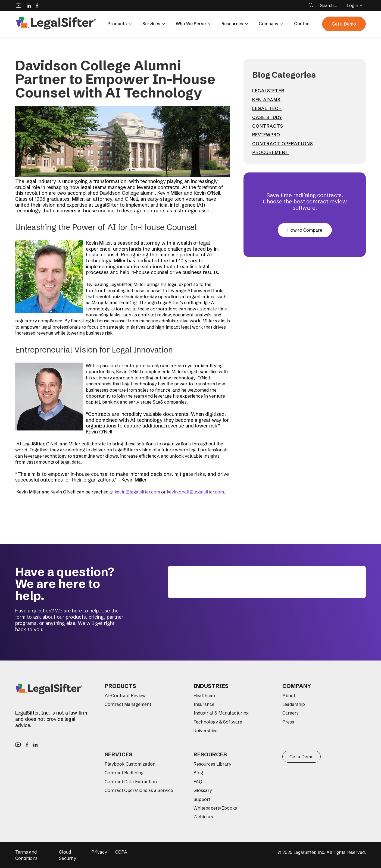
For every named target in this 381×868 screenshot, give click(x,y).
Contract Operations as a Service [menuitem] (139, 790)
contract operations (283, 144)
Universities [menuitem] (205, 731)
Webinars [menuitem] (203, 817)
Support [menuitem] (202, 799)
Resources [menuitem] (210, 754)
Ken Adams (266, 100)
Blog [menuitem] (198, 773)
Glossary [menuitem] (203, 790)
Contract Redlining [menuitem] (124, 773)
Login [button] (355, 5)
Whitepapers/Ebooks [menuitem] (215, 808)
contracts (268, 126)
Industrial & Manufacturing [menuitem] (221, 713)
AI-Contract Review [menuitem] (125, 696)
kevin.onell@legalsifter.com (195, 492)
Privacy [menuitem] (99, 852)
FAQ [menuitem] (198, 782)
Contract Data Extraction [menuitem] (131, 782)
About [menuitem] (289, 696)
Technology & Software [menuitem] (218, 722)
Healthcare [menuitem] (205, 696)
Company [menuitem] (297, 686)
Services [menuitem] (118, 754)
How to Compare (305, 230)
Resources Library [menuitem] (212, 764)
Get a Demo (344, 24)
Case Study (267, 117)
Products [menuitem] (120, 686)
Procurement (270, 152)
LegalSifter (268, 91)
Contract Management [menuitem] (128, 704)
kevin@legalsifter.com (137, 492)
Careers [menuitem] (291, 713)
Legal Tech (267, 108)
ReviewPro (266, 135)
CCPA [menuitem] (121, 852)
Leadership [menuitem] (294, 704)
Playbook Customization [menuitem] (130, 764)
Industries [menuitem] (211, 686)
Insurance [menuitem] (204, 704)
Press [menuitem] (288, 722)
